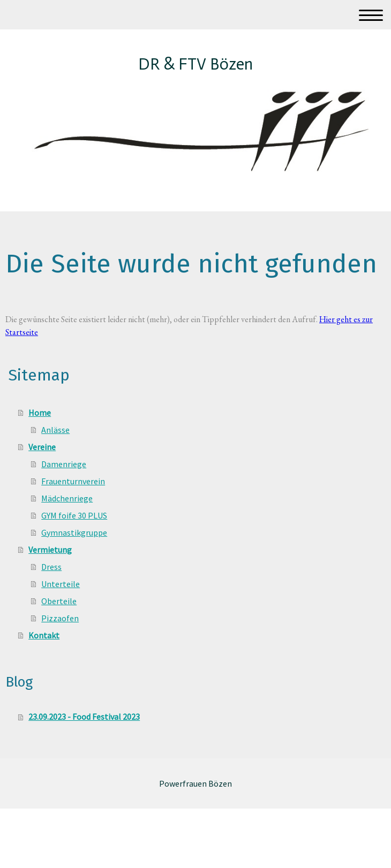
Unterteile (61, 584)
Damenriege (64, 464)
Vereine (42, 447)
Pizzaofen (60, 618)
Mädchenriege (67, 498)
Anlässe (55, 430)
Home (40, 413)
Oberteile (59, 601)
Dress (51, 567)
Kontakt (44, 635)
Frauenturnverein (73, 481)
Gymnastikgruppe (74, 532)
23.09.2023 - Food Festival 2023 (84, 717)
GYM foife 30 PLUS (74, 515)
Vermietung (50, 550)
